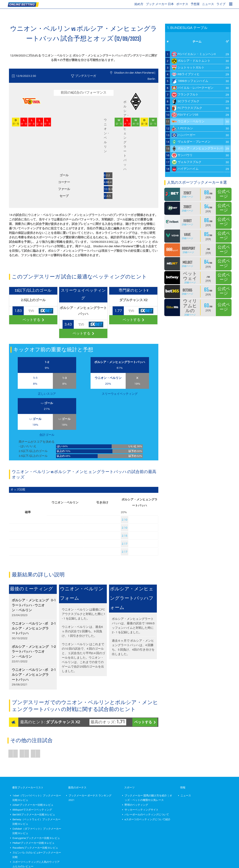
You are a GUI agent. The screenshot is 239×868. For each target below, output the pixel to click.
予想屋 (195, 4)
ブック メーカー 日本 (160, 4)
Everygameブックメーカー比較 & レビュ (36, 838)
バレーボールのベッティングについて (147, 815)
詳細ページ (187, 197)
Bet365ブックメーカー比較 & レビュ (34, 815)
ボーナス (182, 4)
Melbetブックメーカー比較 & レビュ (34, 843)
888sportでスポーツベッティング (32, 810)
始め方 (139, 4)
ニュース (208, 4)
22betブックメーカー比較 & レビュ (33, 805)
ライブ (221, 4)
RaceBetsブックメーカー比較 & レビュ (35, 848)
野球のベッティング (136, 805)
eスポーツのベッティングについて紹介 (148, 820)
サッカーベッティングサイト (142, 810)
